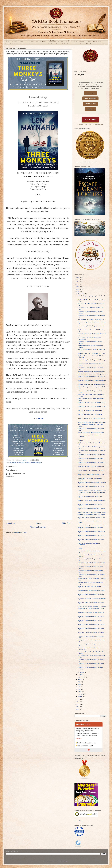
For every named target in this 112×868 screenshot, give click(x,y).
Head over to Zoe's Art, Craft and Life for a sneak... (92, 353)
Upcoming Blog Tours (94, 41)
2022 (78, 287)
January (80, 696)
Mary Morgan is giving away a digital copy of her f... (92, 320)
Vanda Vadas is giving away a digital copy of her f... (92, 374)
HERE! (41, 418)
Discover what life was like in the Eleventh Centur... (92, 606)
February (81, 694)
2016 (78, 707)
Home (8, 41)
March (80, 692)
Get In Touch (90, 120)
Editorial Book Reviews (56, 41)
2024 (78, 282)
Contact (75, 44)
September (81, 677)
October (80, 675)
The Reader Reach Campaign (36, 41)
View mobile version (38, 527)
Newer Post (10, 523)
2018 (78, 702)
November (81, 672)
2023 (78, 284)
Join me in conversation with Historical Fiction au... (92, 372)
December (81, 294)
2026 (78, 277)
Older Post (66, 523)
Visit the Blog (90, 93)
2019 (78, 700)
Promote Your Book (18, 41)
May (79, 687)
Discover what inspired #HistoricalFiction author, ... (92, 433)
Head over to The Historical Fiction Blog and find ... (92, 490)
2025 (78, 280)
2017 (78, 704)
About (57, 44)
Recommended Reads (45, 44)
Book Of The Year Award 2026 (75, 41)
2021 (78, 289)
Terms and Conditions (87, 44)
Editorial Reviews (90, 104)
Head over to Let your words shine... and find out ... (92, 515)
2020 (78, 292)
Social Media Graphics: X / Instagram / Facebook (20, 44)
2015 (78, 709)
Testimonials (66, 44)
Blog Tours (90, 109)
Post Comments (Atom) (20, 532)
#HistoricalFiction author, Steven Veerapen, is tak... (92, 422)
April (79, 689)
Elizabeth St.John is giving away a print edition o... (92, 525)
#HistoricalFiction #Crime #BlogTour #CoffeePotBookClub (26, 463)
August (80, 679)
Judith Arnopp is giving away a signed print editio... (92, 512)
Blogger (66, 861)
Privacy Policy (101, 44)
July (79, 682)
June (79, 684)
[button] (38, 140)
